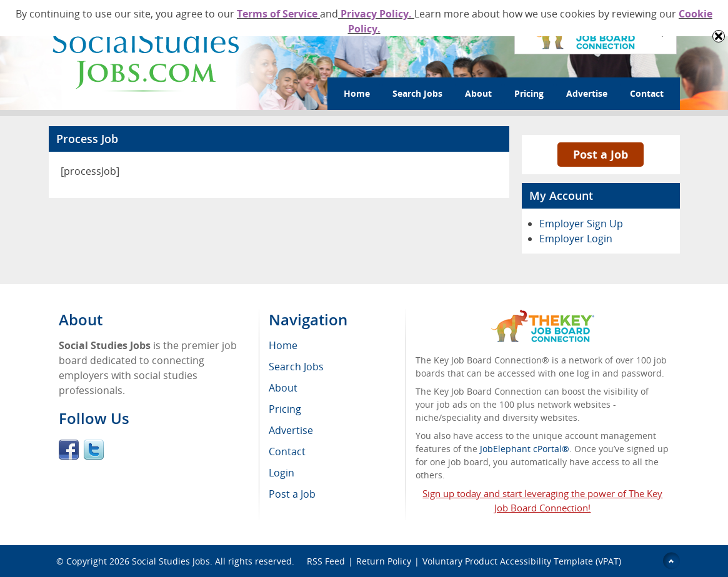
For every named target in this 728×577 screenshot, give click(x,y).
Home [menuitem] (283, 345)
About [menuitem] (283, 388)
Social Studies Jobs (171, 561)
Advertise (587, 93)
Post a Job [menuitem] (292, 494)
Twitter (94, 450)
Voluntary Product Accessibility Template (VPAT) (522, 561)
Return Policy (384, 561)
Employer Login (576, 239)
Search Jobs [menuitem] (296, 367)
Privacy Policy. (376, 14)
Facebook (69, 450)
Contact (647, 93)
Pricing (529, 93)
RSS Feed (326, 561)
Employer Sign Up (581, 224)
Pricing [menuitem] (285, 409)
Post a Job (601, 154)
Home (357, 93)
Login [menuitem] (282, 473)
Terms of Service (278, 14)
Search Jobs (417, 93)
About (478, 93)
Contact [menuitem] (287, 451)
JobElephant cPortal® (525, 449)
